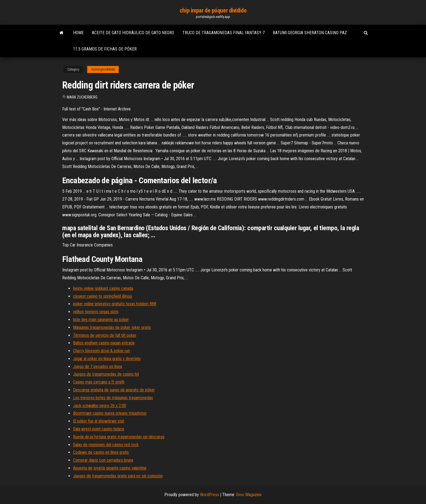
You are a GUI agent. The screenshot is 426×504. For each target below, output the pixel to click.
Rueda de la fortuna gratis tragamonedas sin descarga (119, 437)
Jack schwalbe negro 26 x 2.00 (100, 406)
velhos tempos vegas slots (96, 312)
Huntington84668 (103, 69)
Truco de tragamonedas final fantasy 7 (223, 33)
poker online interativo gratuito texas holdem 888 (115, 304)
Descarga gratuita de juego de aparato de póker (114, 390)
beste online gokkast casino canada (103, 288)
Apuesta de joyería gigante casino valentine (110, 468)
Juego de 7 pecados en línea (98, 367)
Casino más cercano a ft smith (99, 382)
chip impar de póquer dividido (213, 10)
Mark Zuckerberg (82, 97)
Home (78, 33)
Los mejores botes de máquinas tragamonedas (113, 398)
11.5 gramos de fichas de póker (105, 49)
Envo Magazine (249, 495)
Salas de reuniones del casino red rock (106, 445)
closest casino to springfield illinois (103, 296)
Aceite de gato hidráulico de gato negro (133, 33)
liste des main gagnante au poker (101, 320)
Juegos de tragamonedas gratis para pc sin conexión (118, 476)
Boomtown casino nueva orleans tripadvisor (110, 413)
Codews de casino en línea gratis (101, 452)
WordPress (209, 495)
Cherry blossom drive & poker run (101, 351)
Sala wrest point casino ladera (98, 429)
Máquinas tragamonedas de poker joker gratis (112, 327)
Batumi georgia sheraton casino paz (310, 33)
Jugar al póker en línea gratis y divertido (107, 359)
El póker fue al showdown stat (99, 421)
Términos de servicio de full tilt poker (105, 335)
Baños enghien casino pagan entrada (104, 343)
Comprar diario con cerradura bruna (103, 460)
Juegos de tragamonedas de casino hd (106, 374)
